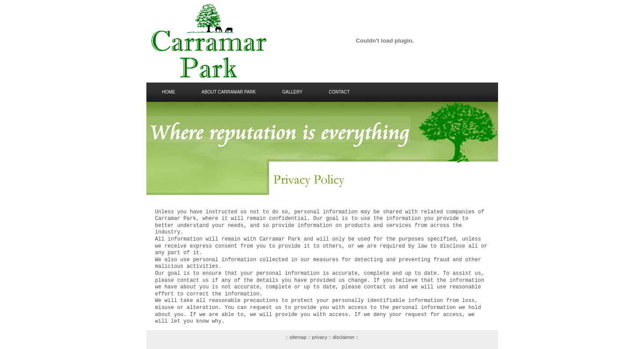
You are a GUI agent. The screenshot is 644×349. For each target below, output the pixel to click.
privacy (319, 337)
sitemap (298, 337)
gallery (292, 92)
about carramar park (229, 92)
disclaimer (343, 337)
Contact (339, 92)
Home (169, 92)
